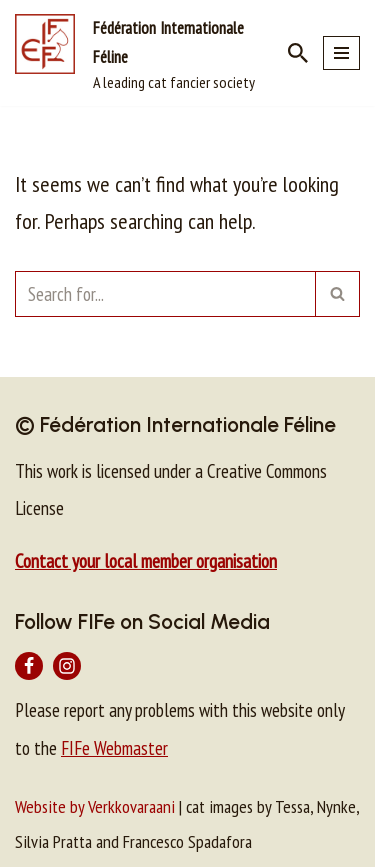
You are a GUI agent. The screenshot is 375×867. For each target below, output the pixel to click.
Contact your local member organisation (146, 561)
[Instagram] (67, 666)
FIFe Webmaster (114, 748)
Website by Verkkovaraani (95, 806)
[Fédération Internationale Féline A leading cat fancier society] (136, 53)
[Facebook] (29, 666)
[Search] (298, 53)
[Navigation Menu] (341, 53)
